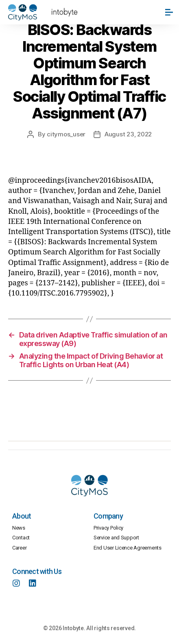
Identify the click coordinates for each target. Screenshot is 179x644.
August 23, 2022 (128, 134)
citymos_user (66, 134)
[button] (169, 12)
